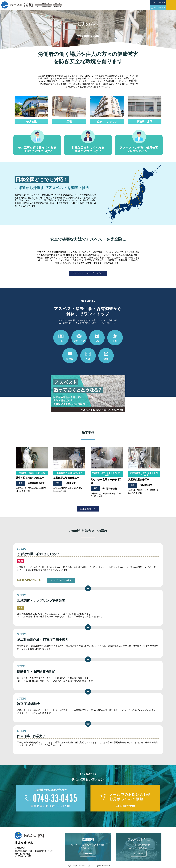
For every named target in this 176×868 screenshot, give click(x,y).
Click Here (88, 854)
